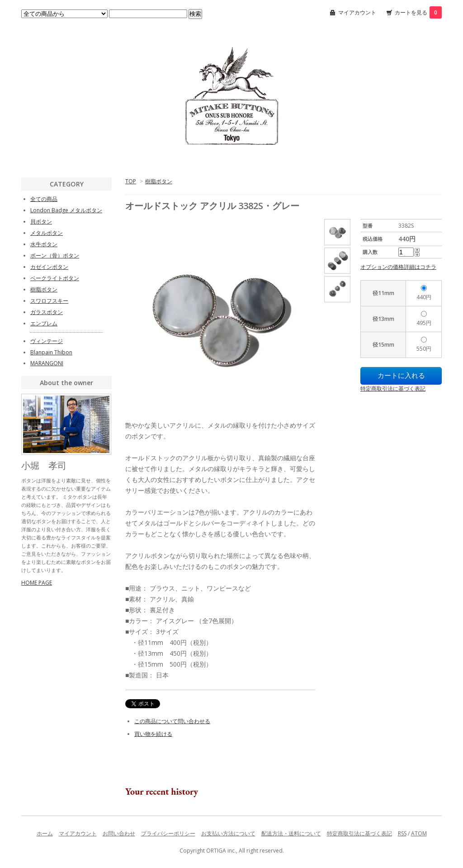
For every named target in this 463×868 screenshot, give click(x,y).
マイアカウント (357, 12)
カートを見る (418, 12)
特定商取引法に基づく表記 (393, 389)
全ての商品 (44, 199)
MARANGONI (47, 363)
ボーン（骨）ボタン (55, 255)
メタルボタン (47, 233)
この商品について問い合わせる (172, 721)
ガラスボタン (47, 312)
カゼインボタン (49, 267)
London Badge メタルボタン (66, 210)
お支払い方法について (228, 833)
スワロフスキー (49, 301)
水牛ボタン (44, 244)
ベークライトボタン (55, 278)
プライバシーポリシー (168, 833)
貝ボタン (41, 222)
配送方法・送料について (291, 833)
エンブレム (44, 323)
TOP (131, 181)
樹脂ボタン (159, 181)
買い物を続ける (153, 734)
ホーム (45, 833)
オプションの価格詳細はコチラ (398, 267)
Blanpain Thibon (51, 352)
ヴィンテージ (47, 341)
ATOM (419, 833)
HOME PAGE (37, 583)
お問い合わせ (119, 833)
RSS (402, 833)
